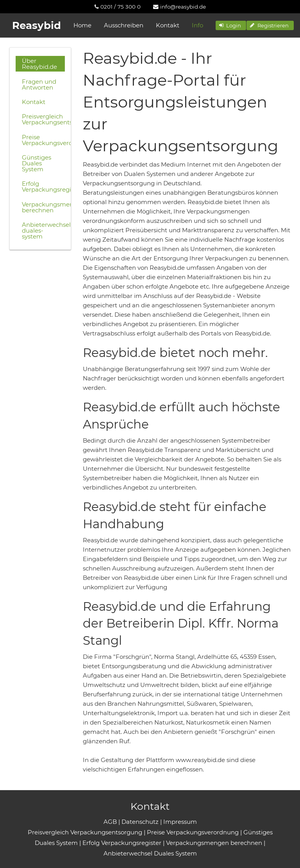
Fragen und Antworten (39, 84)
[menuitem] (118, 7)
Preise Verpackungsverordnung (43, 140)
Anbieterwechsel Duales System (150, 853)
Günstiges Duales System (37, 163)
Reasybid (37, 25)
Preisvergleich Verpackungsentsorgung (43, 119)
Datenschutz (140, 822)
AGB (110, 822)
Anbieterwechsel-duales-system (43, 230)
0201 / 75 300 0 (118, 7)
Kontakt (168, 25)
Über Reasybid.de (39, 64)
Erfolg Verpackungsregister (43, 187)
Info (197, 25)
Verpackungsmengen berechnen (43, 207)
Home (82, 25)
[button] (231, 25)
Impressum (180, 822)
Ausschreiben (124, 25)
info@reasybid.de (179, 7)
